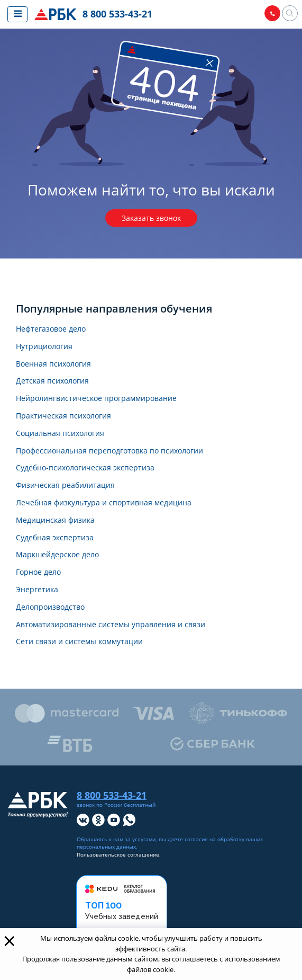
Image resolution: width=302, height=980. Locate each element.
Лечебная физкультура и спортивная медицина (104, 503)
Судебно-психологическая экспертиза (85, 468)
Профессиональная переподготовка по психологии (109, 451)
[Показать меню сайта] (17, 14)
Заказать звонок (151, 218)
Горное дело (38, 572)
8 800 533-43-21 (117, 14)
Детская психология (52, 381)
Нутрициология (44, 347)
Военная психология (53, 364)
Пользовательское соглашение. (119, 855)
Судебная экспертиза (55, 538)
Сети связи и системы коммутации (79, 642)
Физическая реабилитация (65, 485)
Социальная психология (60, 434)
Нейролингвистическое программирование (96, 399)
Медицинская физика (55, 520)
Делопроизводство (50, 607)
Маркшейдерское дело (57, 555)
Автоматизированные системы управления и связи (111, 625)
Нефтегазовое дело (51, 329)
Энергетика (37, 590)
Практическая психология (63, 416)
